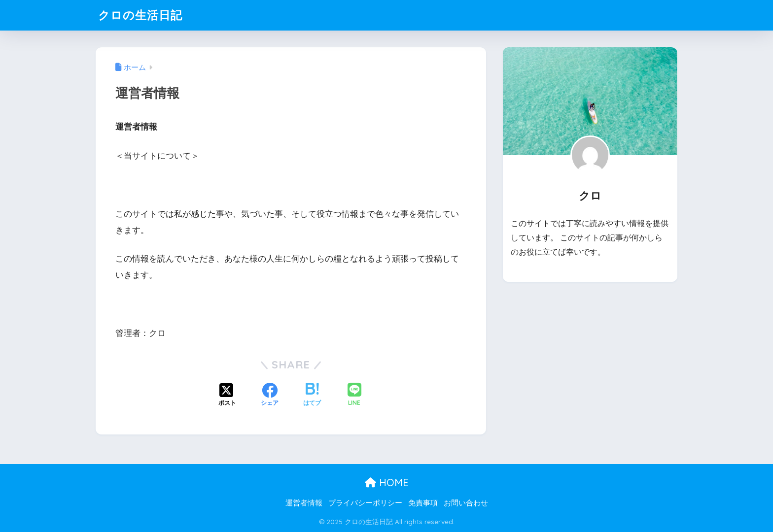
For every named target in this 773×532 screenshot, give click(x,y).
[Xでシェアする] (227, 396)
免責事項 (423, 503)
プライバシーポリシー (365, 503)
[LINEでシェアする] (354, 395)
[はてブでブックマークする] (312, 396)
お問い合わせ (466, 503)
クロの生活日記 (140, 15)
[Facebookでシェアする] (270, 396)
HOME (387, 482)
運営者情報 (304, 503)
